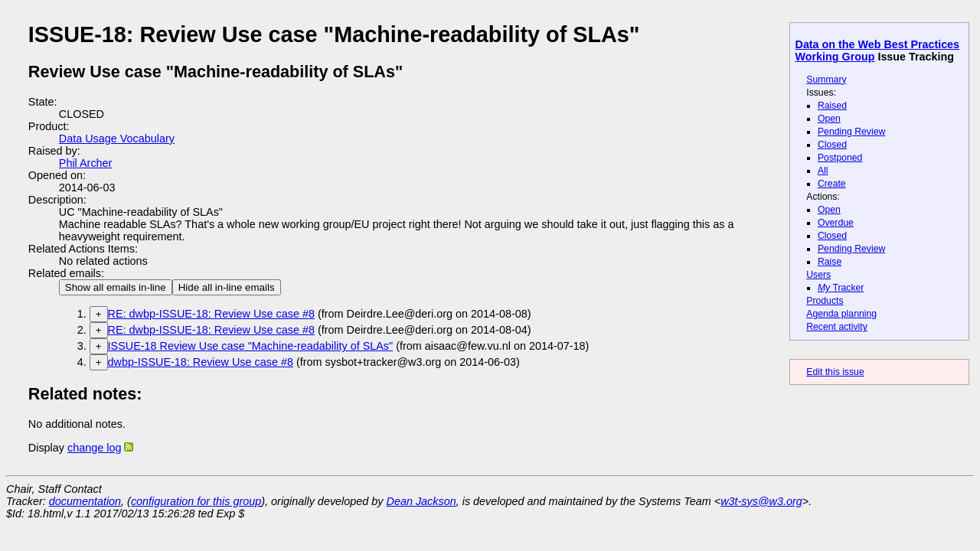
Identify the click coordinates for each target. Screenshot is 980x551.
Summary (826, 80)
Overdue (836, 223)
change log (94, 448)
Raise (830, 262)
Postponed (840, 158)
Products (825, 301)
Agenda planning (841, 314)
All (823, 171)
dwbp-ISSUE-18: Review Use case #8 (201, 362)
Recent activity (837, 327)
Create (832, 184)
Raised (832, 106)
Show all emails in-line (116, 287)
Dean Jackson (421, 501)
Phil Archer (86, 163)
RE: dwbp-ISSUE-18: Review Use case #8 (211, 314)
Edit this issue (835, 372)
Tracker (841, 288)
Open (829, 119)
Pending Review (851, 132)
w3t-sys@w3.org (761, 501)
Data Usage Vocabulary (117, 139)
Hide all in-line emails (227, 287)
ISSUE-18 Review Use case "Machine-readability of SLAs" (251, 346)
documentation (85, 501)
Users (818, 275)
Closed (832, 145)
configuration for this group (196, 501)
